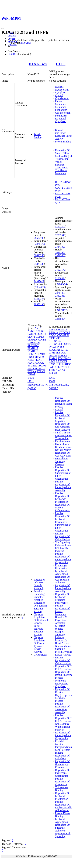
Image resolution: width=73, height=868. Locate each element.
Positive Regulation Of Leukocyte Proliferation (62, 497)
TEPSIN (53, 370)
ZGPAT (31, 374)
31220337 (39, 299)
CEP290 (40, 337)
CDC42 (53, 335)
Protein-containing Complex (39, 594)
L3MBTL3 (54, 353)
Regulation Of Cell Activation (63, 454)
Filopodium (61, 110)
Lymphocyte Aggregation (62, 572)
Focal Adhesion (63, 441)
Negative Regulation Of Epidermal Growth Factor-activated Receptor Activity (41, 624)
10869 (52, 381)
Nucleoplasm (62, 90)
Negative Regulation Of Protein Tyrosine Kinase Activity (39, 645)
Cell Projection (63, 113)
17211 (31, 381)
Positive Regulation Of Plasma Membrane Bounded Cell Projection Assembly (62, 614)
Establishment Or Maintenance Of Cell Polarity (63, 447)
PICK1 (38, 360)
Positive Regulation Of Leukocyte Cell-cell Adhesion (63, 806)
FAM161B (33, 351)
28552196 (39, 238)
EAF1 (37, 343)
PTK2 (61, 358)
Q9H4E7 (53, 388)
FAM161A (33, 348)
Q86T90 (32, 388)
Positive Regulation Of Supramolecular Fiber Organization (63, 473)
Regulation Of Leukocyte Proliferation (62, 796)
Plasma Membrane (61, 103)
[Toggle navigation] (3, 28)
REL (61, 364)
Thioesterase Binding (62, 789)
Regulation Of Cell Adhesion (62, 425)
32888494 (60, 278)
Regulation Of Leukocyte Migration (62, 597)
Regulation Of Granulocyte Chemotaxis (62, 764)
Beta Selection (63, 430)
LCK (63, 353)
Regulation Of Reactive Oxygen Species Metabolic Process (63, 695)
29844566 (40, 287)
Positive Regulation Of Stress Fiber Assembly (62, 708)
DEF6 (61, 64)
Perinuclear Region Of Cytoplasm (61, 118)
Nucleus (59, 87)
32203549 (60, 235)
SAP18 (52, 367)
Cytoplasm (61, 93)
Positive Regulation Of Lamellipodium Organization (63, 558)
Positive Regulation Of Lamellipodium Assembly (63, 486)
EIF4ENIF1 (55, 338)
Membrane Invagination (62, 682)
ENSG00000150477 (38, 385)
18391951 (60, 252)
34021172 (60, 270)
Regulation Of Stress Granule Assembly (39, 584)
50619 (52, 378)
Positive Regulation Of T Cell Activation (64, 718)
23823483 (39, 264)
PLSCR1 (62, 355)
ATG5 (41, 331)
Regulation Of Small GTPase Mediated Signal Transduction (64, 155)
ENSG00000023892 (59, 385)
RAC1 (68, 358)
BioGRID (13, 54)
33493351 (60, 296)
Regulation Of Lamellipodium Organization (63, 735)
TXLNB (41, 371)
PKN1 (31, 363)
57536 (31, 378)
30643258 (39, 255)
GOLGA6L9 (55, 344)
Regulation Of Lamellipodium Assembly (63, 588)
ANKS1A (32, 331)
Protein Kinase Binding (63, 815)
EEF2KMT (33, 345)
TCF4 (66, 367)
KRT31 (65, 350)
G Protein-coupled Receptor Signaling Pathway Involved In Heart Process (62, 634)
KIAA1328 (38, 64)
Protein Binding (38, 136)
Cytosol (59, 95)
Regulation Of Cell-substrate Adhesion (62, 580)
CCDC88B (65, 332)
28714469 (60, 293)
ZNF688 (53, 373)
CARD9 (32, 334)
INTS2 (60, 347)
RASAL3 (54, 364)
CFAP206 (33, 340)
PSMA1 (53, 358)
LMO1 (42, 354)
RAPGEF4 (61, 361)
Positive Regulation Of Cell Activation (63, 660)
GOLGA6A (55, 341)
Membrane (61, 107)
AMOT (38, 328)
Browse (12, 36)
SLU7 (60, 367)
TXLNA (32, 371)
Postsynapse (61, 603)
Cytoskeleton (62, 98)
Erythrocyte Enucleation (61, 567)
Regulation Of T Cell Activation (64, 668)
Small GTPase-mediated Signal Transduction (63, 435)
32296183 (25, 43)
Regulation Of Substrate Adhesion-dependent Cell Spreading (63, 831)
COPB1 (42, 340)
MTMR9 (39, 357)
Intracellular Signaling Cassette (61, 461)
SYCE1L (32, 366)
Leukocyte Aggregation (62, 820)
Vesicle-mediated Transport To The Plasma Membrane (62, 168)
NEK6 (31, 360)
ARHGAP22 (60, 330)
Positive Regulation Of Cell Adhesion (62, 536)
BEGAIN (54, 332)
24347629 (39, 281)
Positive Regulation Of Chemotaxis (62, 782)
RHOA (68, 364)
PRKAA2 (39, 363)
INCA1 (53, 347)
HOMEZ (67, 344)
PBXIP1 (53, 355)
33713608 (60, 255)
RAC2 (52, 361)
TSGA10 (32, 368)
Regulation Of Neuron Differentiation (63, 508)
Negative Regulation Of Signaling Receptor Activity (40, 606)
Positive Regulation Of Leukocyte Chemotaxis (62, 518)
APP (51, 330)
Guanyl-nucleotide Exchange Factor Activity (64, 134)
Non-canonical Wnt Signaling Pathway (63, 727)
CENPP (31, 337)
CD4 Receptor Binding (63, 751)
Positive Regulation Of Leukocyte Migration (62, 417)
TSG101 (42, 366)
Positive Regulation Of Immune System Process (63, 402)
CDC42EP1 (63, 335)
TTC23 (41, 368)
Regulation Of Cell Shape (62, 757)
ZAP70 (62, 370)
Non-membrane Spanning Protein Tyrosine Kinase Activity (64, 650)
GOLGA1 (33, 354)
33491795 (40, 244)
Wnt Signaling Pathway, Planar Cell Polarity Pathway (63, 546)
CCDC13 (41, 334)
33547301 (60, 226)
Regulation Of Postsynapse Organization (62, 773)
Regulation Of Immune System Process (63, 675)
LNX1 (31, 357)
